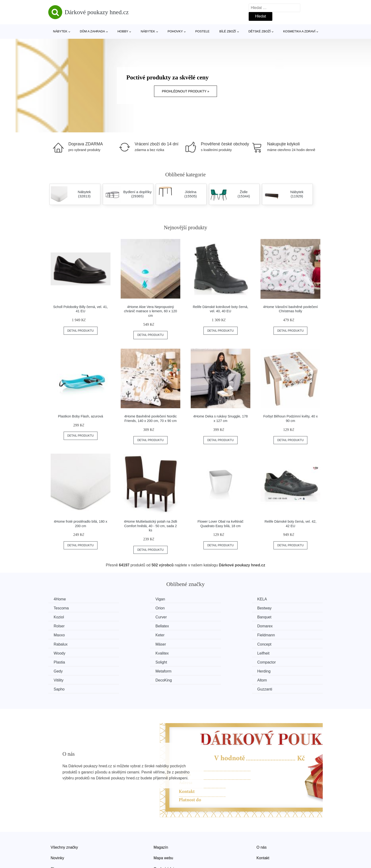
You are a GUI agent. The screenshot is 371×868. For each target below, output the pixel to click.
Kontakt (263, 830)
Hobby (123, 31)
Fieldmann (204, 626)
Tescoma (273, 599)
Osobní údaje (165, 841)
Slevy (55, 841)
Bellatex (202, 617)
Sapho (200, 661)
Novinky (57, 830)
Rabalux (272, 626)
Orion (59, 608)
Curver (271, 608)
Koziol (200, 608)
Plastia (130, 644)
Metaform (133, 652)
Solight (201, 644)
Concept (132, 635)
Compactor (275, 644)
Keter (129, 626)
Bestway (132, 608)
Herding (202, 652)
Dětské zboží (260, 31)
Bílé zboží (228, 31)
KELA (200, 599)
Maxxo (60, 626)
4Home (60, 599)
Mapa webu (163, 830)
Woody (201, 635)
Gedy (59, 652)
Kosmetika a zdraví (299, 31)
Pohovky (175, 31)
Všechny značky (64, 819)
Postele (202, 31)
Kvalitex (272, 635)
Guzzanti (273, 661)
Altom (130, 661)
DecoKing (62, 661)
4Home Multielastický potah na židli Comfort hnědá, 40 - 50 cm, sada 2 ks (151, 526)
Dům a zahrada (92, 31)
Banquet (61, 617)
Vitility (270, 652)
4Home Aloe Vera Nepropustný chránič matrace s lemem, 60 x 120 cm (150, 311)
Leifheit (60, 644)
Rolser (130, 617)
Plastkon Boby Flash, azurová (80, 416)
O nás (262, 819)
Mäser (59, 635)
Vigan (130, 599)
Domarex (273, 617)
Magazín (161, 819)
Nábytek (60, 31)
